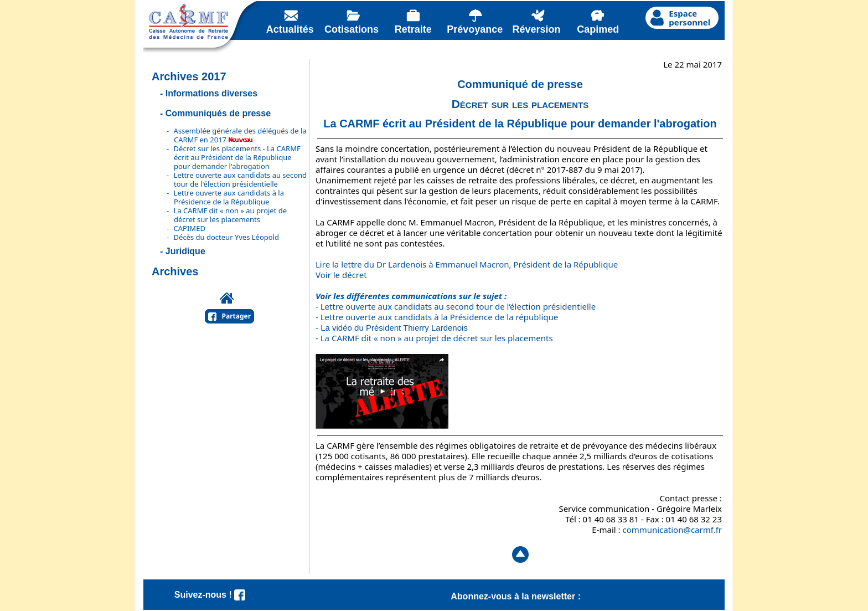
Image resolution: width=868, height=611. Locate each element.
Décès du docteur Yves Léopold (226, 237)
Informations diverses (211, 93)
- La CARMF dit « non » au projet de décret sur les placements (434, 338)
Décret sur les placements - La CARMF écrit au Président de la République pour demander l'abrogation (237, 157)
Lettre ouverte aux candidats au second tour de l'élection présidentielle (240, 179)
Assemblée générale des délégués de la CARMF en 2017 (240, 135)
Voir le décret (341, 275)
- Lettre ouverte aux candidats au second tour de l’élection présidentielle (456, 306)
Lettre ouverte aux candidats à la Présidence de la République (229, 197)
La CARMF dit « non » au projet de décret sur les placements (231, 215)
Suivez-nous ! (210, 595)
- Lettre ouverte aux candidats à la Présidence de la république (437, 317)
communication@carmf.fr (672, 530)
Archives (175, 271)
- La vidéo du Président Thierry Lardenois (392, 328)
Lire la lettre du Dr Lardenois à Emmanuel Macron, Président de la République (467, 264)
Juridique (185, 251)
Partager (237, 316)
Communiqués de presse (218, 113)
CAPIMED (190, 228)
